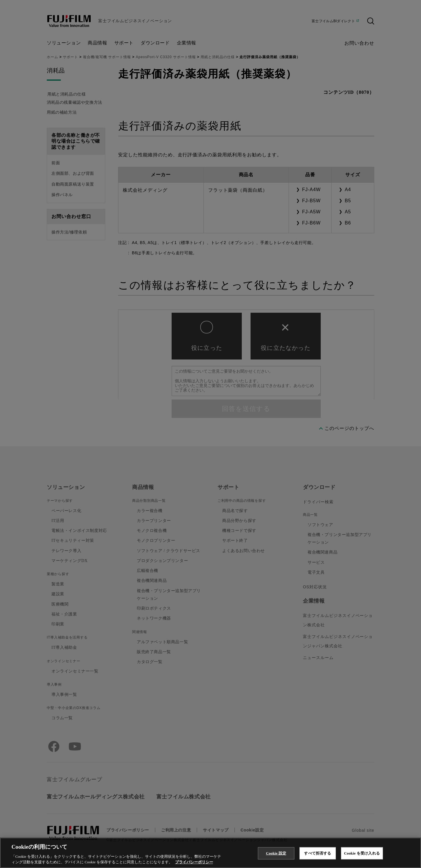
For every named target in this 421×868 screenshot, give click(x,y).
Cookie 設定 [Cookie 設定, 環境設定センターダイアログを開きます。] (276, 853)
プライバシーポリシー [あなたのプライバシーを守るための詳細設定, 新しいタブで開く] (194, 862)
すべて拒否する (318, 853)
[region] (210, 853)
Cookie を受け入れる (362, 853)
